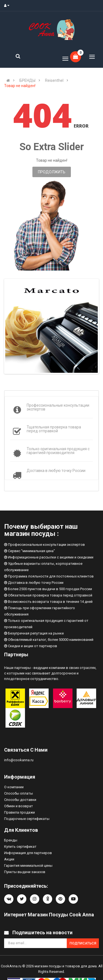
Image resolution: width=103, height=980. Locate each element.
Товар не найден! (20, 86)
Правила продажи (20, 812)
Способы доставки (20, 800)
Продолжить (52, 172)
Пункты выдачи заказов (25, 872)
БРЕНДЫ (27, 80)
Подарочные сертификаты (27, 819)
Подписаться (83, 943)
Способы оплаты (19, 793)
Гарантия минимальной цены (28, 866)
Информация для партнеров (28, 853)
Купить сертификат (20, 847)
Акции (9, 859)
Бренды (11, 840)
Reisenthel (54, 80)
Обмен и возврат (19, 806)
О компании (14, 787)
